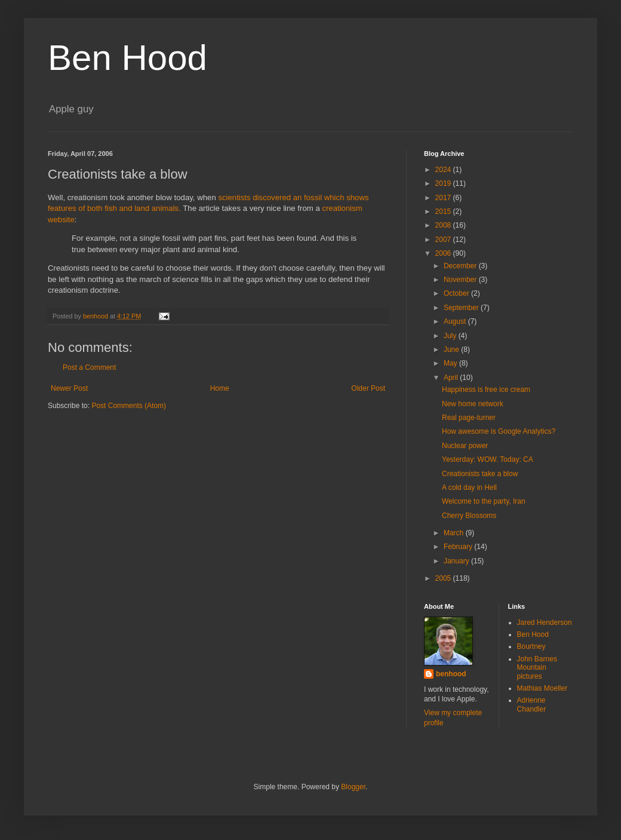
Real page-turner (469, 418)
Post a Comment (89, 367)
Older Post (368, 388)
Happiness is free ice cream (486, 390)
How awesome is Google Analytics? (499, 431)
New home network (473, 404)
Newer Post (69, 388)
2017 (444, 198)
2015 (444, 211)
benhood (451, 674)
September (462, 308)
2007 (444, 240)
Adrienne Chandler (532, 704)
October (457, 293)
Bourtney (531, 646)
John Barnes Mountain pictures (537, 668)
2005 (444, 578)
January (457, 561)
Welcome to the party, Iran (484, 501)
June (452, 350)
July (451, 336)
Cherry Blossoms (469, 516)
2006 (444, 253)
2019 (444, 183)
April (452, 378)
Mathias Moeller (542, 688)
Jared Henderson (545, 623)
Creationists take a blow (480, 474)
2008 (444, 225)
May (451, 363)
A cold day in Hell (469, 488)
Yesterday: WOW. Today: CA (488, 459)
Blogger (353, 787)
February (459, 547)
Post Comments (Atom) (129, 406)
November (461, 280)
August (456, 321)
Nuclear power (465, 446)
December (461, 266)
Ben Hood (127, 58)
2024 (444, 170)
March (455, 533)
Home (220, 388)
